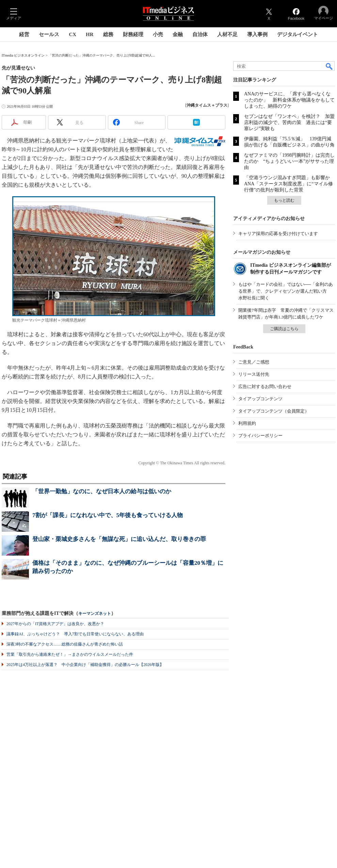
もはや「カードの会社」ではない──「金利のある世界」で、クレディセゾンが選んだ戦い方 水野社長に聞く (286, 291)
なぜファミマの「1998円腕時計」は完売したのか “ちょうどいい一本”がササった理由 (289, 161)
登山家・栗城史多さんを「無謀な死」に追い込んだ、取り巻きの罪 (119, 539)
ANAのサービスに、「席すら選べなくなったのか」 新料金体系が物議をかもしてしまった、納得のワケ (289, 100)
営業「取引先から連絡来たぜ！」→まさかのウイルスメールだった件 (70, 654)
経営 (24, 34)
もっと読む (284, 200)
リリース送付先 (254, 374)
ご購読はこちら (284, 329)
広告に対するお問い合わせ (265, 386)
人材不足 (227, 34)
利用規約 (247, 423)
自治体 (200, 34)
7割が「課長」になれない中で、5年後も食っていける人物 (108, 515)
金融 (178, 34)
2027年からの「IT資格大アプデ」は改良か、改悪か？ (55, 624)
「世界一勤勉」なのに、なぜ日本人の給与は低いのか (102, 491)
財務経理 (133, 34)
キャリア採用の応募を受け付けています (278, 234)
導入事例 (257, 34)
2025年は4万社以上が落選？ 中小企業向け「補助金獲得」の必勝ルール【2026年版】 (85, 665)
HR (90, 34)
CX (73, 34)
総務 (108, 34)
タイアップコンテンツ (260, 399)
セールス (49, 34)
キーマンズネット (95, 614)
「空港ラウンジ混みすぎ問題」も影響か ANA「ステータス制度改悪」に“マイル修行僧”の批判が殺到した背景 (289, 184)
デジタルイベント (298, 34)
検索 (330, 66)
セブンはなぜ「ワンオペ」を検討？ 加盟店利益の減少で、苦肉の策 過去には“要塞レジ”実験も (289, 122)
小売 (158, 34)
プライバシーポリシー (260, 436)
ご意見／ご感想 (254, 362)
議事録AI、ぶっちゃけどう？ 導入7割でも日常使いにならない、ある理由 (75, 634)
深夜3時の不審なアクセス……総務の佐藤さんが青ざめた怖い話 (65, 644)
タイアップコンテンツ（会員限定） (274, 411)
